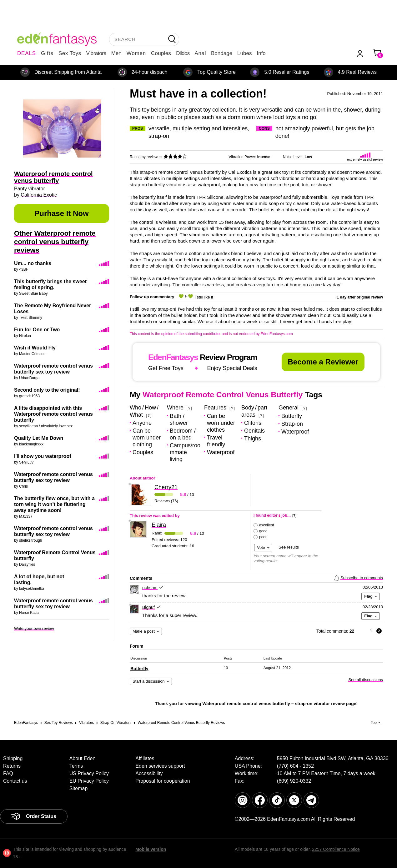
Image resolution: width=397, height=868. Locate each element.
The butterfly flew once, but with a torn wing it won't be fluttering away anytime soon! (54, 504)
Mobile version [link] (151, 849)
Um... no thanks (33, 263)
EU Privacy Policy (89, 781)
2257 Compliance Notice (336, 849)
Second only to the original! (47, 390)
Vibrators (96, 53)
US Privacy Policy (89, 773)
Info (261, 53)
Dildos (183, 53)
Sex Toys (70, 53)
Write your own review (34, 628)
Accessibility (149, 773)
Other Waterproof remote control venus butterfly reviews (55, 242)
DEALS (27, 53)
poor (263, 537)
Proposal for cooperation (163, 781)
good (263, 531)
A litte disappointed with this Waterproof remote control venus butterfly (53, 414)
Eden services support (160, 766)
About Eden (83, 758)
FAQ (8, 773)
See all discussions (366, 680)
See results (289, 547)
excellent (266, 525)
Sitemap (79, 788)
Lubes (244, 53)
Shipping (13, 758)
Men (116, 53)
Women (136, 53)
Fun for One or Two (37, 330)
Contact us (15, 781)
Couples (161, 53)
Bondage (222, 53)
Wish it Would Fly (35, 348)
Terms (76, 766)
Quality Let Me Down (39, 438)
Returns (12, 766)
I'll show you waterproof (43, 456)
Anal (200, 53)
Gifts (47, 53)
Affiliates (145, 758)
